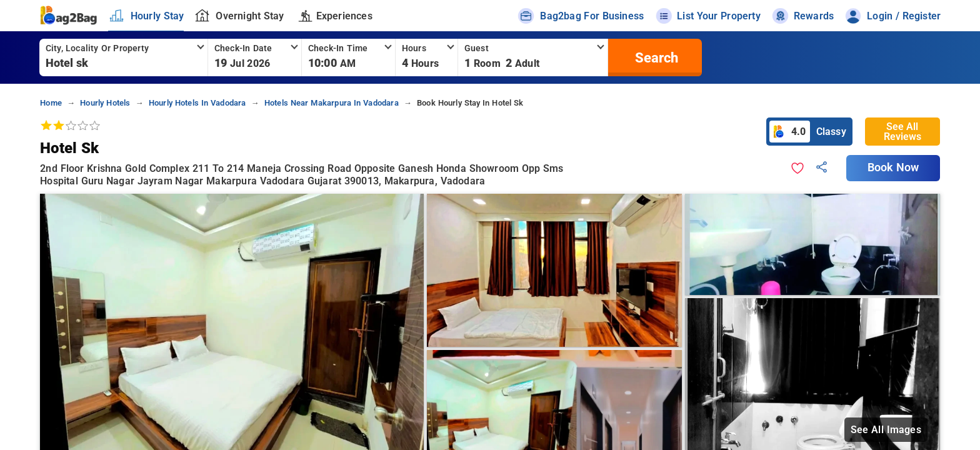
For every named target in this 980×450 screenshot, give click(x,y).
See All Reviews (902, 132)
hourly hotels (105, 103)
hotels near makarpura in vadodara (332, 103)
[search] (655, 57)
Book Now (893, 167)
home (51, 103)
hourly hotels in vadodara (197, 103)
